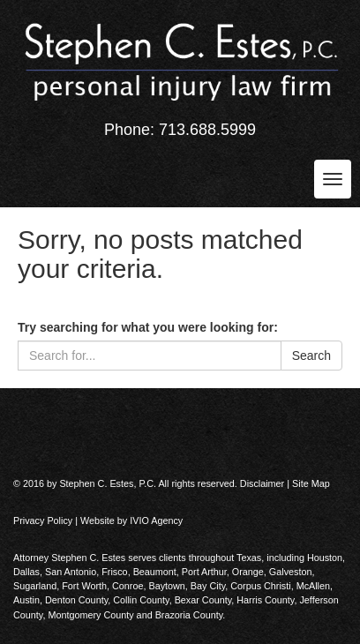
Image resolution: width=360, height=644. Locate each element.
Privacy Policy (43, 520)
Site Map (311, 483)
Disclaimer (262, 483)
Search (311, 356)
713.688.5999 (207, 130)
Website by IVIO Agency (131, 520)
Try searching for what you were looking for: (148, 327)
